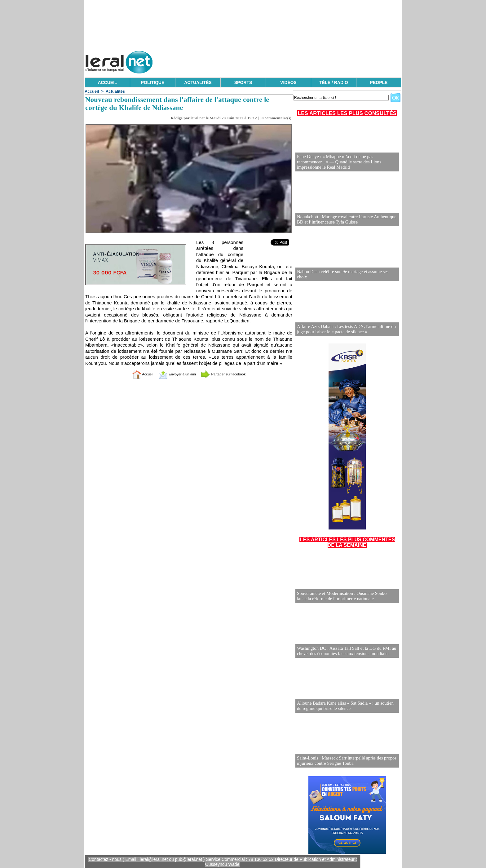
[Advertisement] (289, 60)
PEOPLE (379, 82)
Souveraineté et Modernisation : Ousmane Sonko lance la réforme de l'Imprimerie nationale (347, 596)
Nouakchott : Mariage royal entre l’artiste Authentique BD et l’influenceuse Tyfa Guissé (344, 220)
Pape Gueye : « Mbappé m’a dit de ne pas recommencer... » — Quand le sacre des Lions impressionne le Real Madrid (347, 162)
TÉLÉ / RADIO (334, 82)
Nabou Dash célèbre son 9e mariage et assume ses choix (346, 277)
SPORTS (243, 82)
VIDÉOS (288, 82)
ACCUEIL (107, 82)
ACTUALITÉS (198, 82)
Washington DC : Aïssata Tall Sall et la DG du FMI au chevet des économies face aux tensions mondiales (344, 651)
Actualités (115, 91)
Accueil (92, 91)
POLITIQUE (153, 82)
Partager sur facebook (230, 374)
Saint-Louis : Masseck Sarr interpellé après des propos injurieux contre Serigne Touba (344, 761)
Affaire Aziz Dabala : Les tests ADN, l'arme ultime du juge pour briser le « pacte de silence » (344, 329)
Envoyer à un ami (173, 374)
